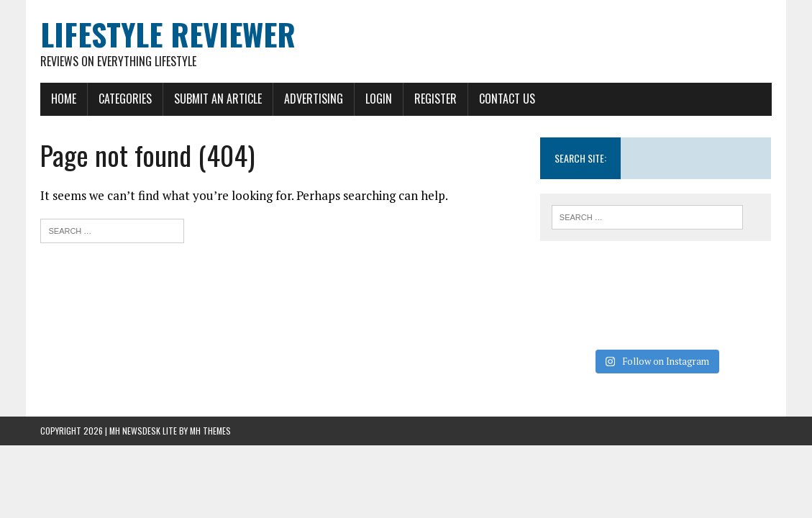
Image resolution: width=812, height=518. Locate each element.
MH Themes (210, 431)
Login (379, 99)
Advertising (314, 99)
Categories (125, 99)
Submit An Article (218, 99)
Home (64, 99)
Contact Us (507, 99)
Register (435, 99)
